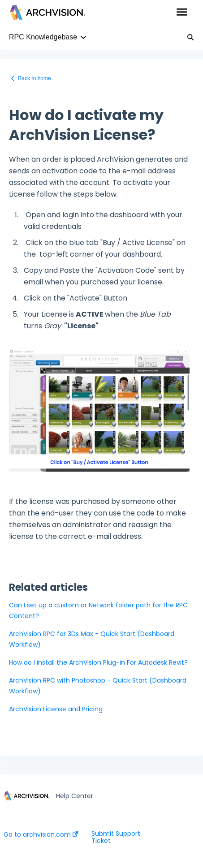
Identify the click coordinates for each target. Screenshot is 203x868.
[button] (182, 13)
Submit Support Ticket (116, 837)
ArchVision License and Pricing (56, 709)
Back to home (34, 78)
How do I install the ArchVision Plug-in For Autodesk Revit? (98, 662)
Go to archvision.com (41, 834)
